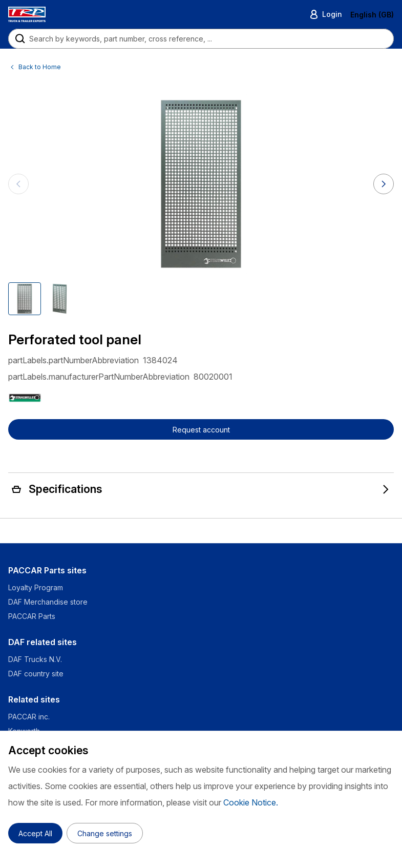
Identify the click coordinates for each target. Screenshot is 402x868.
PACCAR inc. (29, 717)
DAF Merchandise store (48, 602)
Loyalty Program (36, 587)
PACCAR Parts (32, 616)
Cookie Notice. (251, 802)
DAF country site (36, 674)
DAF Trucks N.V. (35, 659)
